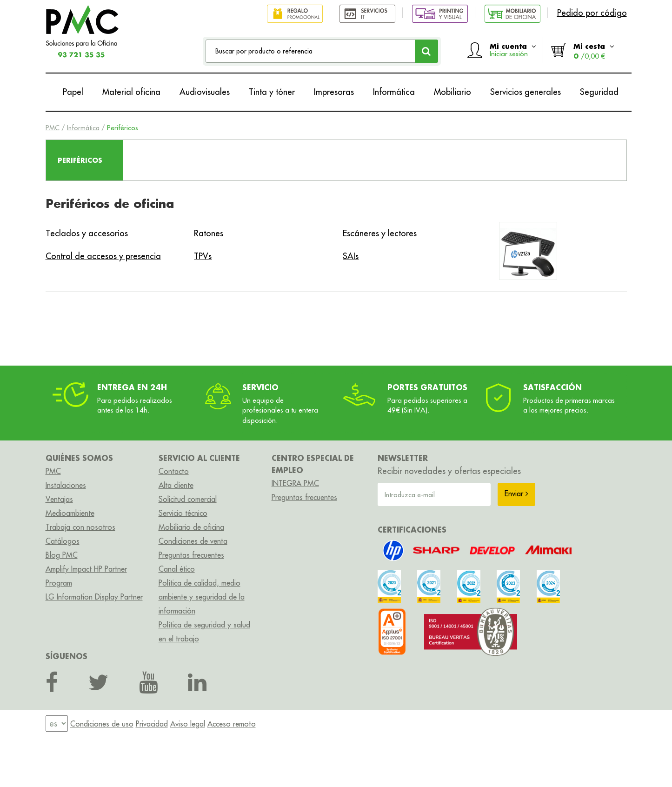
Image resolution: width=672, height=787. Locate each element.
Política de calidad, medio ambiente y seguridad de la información (202, 597)
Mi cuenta (513, 50)
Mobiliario (452, 92)
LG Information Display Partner (94, 597)
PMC (53, 128)
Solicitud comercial (188, 499)
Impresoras (334, 92)
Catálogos (63, 541)
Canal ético (177, 569)
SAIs (351, 256)
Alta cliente (176, 485)
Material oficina (131, 92)
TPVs (203, 256)
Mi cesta (594, 51)
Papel (73, 92)
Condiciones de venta (193, 541)
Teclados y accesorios (87, 233)
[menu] (57, 724)
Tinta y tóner (272, 92)
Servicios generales (526, 92)
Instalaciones (66, 485)
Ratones (209, 233)
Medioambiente (70, 513)
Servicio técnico (183, 513)
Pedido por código (592, 13)
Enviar (516, 494)
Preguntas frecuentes (191, 555)
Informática (394, 92)
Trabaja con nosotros (80, 527)
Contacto (174, 471)
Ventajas (59, 499)
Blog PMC (62, 555)
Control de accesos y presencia (103, 256)
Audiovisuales (205, 92)
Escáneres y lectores (380, 233)
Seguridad (599, 92)
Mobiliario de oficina (191, 527)
